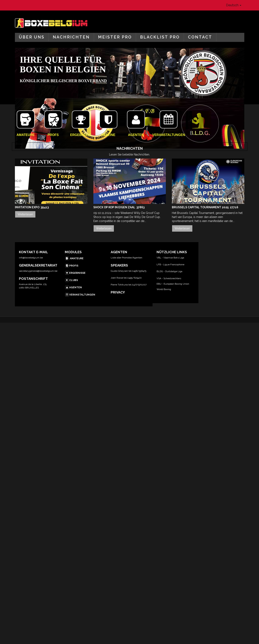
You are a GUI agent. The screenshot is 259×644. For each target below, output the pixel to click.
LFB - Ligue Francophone (170, 264)
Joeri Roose (117, 278)
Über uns (32, 37)
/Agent (136, 258)
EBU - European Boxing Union (173, 284)
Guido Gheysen (119, 271)
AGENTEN (73, 287)
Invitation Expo (27, 207)
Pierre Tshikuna (119, 285)
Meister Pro (115, 37)
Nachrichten (71, 37)
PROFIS (72, 266)
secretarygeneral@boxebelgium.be (38, 271)
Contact (200, 37)
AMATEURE (74, 258)
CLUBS (71, 280)
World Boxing (164, 289)
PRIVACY (118, 292)
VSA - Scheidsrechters (169, 278)
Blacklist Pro (160, 37)
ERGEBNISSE (75, 273)
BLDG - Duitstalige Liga (169, 271)
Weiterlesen (25, 214)
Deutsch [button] (234, 5)
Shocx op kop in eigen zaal (115, 207)
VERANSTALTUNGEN (80, 295)
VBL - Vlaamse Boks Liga (170, 258)
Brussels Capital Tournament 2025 (201, 207)
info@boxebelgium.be (31, 258)
